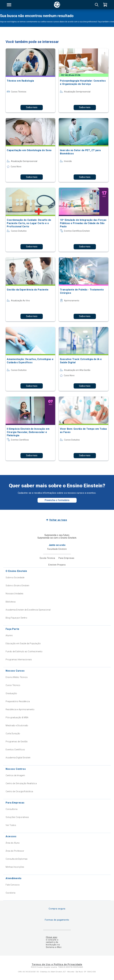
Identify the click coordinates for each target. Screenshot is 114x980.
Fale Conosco (13, 885)
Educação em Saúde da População (23, 643)
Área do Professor (15, 851)
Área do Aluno (13, 843)
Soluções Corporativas (17, 817)
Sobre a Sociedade (15, 578)
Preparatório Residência (18, 701)
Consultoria (12, 809)
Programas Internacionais (19, 660)
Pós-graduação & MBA (17, 717)
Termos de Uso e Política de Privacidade (57, 964)
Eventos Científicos (15, 750)
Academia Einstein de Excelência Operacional (28, 610)
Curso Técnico (13, 685)
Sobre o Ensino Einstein (17, 586)
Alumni (9, 635)
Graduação (11, 693)
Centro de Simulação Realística (21, 783)
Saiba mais (32, 107)
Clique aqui (52, 937)
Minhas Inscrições (15, 867)
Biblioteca (11, 602)
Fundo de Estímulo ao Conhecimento (24, 652)
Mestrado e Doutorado (17, 725)
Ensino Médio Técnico (17, 677)
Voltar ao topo (58, 520)
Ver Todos (11, 825)
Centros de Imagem (15, 775)
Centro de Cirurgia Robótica (19, 791)
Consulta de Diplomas (17, 859)
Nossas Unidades (14, 594)
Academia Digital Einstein (18, 758)
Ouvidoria (10, 893)
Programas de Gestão (17, 742)
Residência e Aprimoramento (20, 709)
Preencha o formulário (57, 500)
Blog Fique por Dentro (16, 618)
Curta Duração (13, 734)
